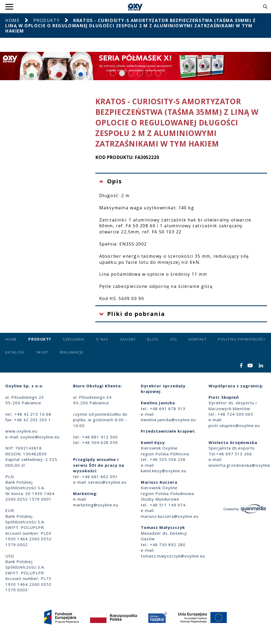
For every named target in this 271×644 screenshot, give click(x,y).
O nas (102, 339)
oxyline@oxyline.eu (40, 437)
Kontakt (198, 339)
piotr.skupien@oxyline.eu (234, 425)
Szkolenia (73, 339)
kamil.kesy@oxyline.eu (164, 471)
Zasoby (128, 339)
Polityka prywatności (242, 339)
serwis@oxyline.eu (107, 482)
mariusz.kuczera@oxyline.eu (170, 516)
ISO (174, 339)
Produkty (46, 20)
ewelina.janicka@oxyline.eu (168, 420)
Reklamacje (72, 352)
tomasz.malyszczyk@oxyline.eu (173, 556)
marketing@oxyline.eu (96, 505)
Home (12, 20)
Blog (153, 339)
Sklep (42, 352)
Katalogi (15, 352)
